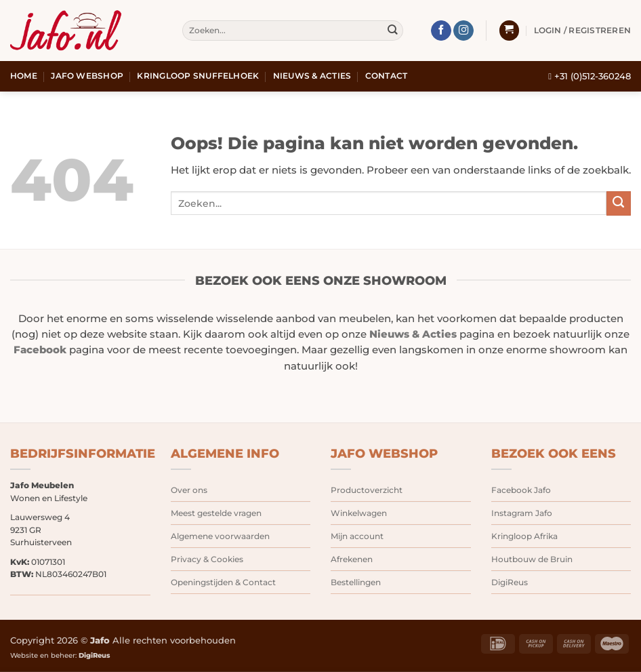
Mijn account (357, 536)
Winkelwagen (359, 513)
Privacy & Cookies (207, 559)
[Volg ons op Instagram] (463, 31)
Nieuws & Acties (312, 76)
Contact (387, 76)
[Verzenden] (392, 31)
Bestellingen (356, 582)
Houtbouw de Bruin (532, 559)
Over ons (189, 490)
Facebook (40, 350)
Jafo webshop (87, 76)
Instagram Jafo (522, 513)
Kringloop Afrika (524, 536)
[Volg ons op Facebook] (441, 31)
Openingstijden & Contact (223, 582)
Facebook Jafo (521, 490)
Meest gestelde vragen (216, 513)
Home (24, 76)
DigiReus (510, 582)
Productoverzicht (367, 490)
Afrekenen (352, 559)
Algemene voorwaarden (220, 536)
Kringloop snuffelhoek (198, 76)
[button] (509, 31)
